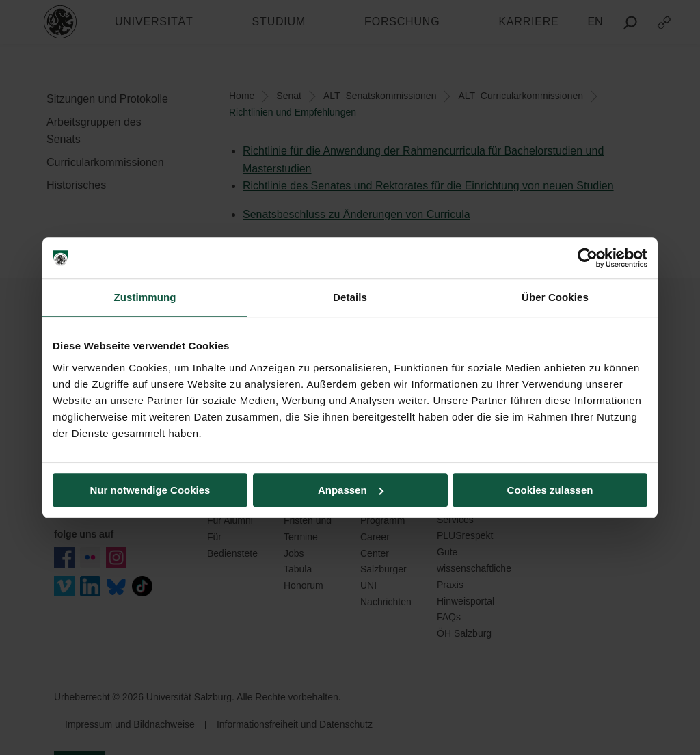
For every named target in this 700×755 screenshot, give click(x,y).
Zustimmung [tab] (145, 297)
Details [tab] (350, 297)
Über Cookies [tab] (555, 297)
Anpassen (351, 490)
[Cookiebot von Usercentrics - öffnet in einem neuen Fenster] (588, 258)
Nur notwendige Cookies (150, 490)
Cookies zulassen (550, 490)
